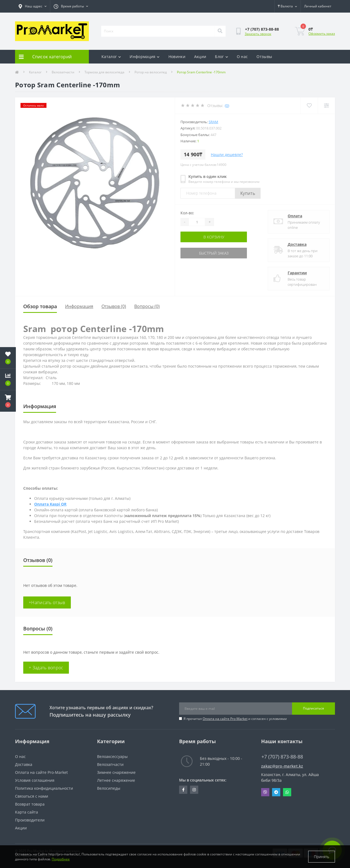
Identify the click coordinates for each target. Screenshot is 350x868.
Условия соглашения (35, 780)
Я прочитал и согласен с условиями (235, 719)
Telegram (276, 792)
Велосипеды (109, 788)
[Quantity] (197, 222)
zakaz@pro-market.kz (282, 766)
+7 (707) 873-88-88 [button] (282, 757)
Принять (322, 857)
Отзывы (264, 57)
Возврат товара (30, 804)
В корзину (214, 237)
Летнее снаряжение (116, 780)
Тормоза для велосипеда (104, 72)
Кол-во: (187, 213)
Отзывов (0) (114, 306)
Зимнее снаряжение (116, 772)
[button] (8, 401)
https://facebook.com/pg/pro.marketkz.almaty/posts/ (183, 790)
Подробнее (61, 859)
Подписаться (313, 708)
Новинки (177, 57)
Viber (265, 792)
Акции (200, 57)
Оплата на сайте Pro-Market (225, 719)
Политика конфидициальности (44, 788)
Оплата (295, 216)
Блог (221, 57)
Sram (213, 122)
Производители (30, 820)
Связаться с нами (32, 796)
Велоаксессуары (112, 756)
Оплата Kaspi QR (50, 504)
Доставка (297, 244)
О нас (242, 57)
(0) (227, 106)
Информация (145, 57)
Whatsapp (287, 792)
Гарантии (297, 273)
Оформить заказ (322, 34)
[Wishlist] (309, 106)
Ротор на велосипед (151, 72)
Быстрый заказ (214, 253)
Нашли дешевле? (227, 155)
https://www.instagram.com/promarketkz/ (194, 790)
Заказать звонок (258, 34)
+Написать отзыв (47, 602)
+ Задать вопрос (46, 668)
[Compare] (326, 106)
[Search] (220, 31)
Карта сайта (27, 812)
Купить (248, 193)
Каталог (111, 57)
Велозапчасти (63, 72)
